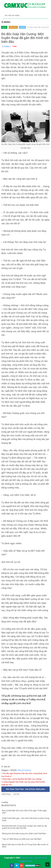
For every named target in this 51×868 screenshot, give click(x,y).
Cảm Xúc (28, 861)
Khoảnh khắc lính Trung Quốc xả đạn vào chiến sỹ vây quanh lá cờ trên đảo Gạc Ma (25, 827)
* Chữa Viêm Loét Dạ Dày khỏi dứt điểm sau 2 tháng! (21, 779)
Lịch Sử (22, 27)
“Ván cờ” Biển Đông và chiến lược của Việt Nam (22, 839)
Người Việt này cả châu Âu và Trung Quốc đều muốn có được (25, 846)
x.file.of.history (24, 770)
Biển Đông (13, 27)
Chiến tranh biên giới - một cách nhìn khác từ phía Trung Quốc (26, 819)
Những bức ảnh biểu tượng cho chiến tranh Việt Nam (24, 834)
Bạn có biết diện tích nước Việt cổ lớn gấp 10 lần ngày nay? (24, 812)
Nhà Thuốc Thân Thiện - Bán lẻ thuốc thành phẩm (26, 789)
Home (4, 27)
